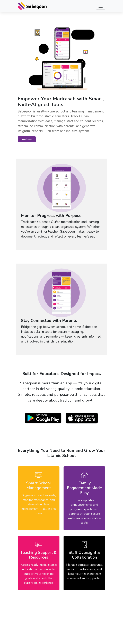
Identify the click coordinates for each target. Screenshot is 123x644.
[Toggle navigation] (101, 6)
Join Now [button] (27, 139)
